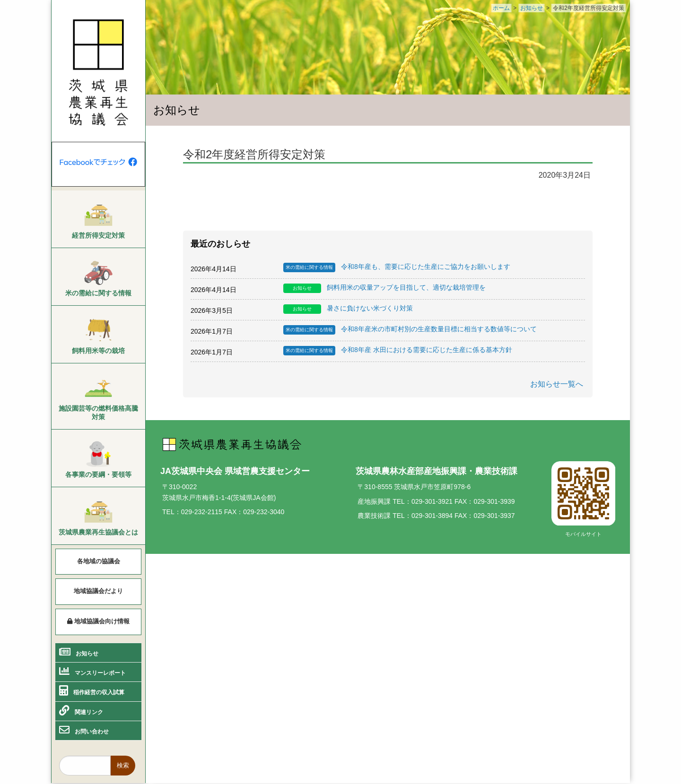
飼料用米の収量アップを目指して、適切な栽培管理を (384, 288)
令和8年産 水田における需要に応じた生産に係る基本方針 (398, 351)
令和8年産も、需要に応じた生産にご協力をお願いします (397, 267)
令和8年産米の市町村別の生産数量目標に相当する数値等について (410, 330)
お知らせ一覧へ (557, 384)
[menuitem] (98, 219)
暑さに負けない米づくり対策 (348, 309)
